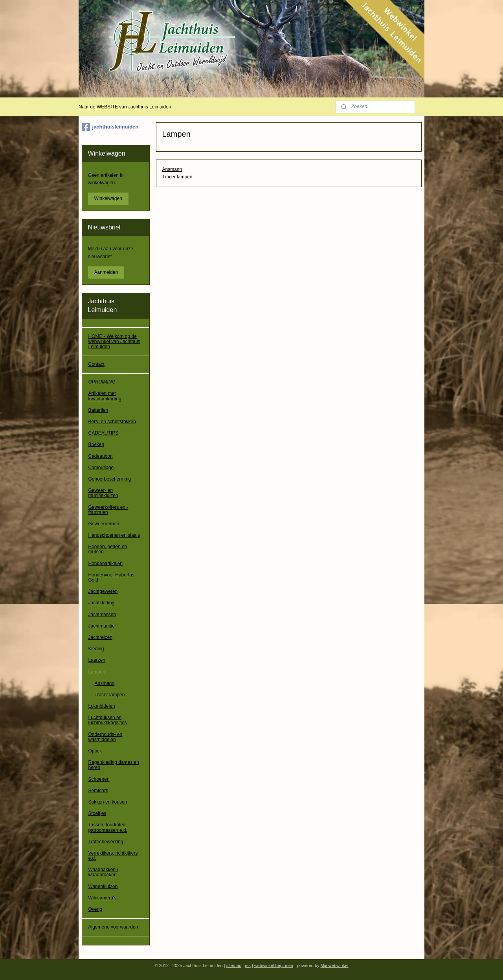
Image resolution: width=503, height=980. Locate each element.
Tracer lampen (177, 177)
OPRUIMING (102, 382)
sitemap (234, 965)
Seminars (98, 791)
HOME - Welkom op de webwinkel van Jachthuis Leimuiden (114, 341)
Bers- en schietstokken (112, 422)
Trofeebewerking (106, 842)
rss (248, 965)
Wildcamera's (103, 898)
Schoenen (99, 779)
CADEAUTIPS (104, 433)
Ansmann (172, 169)
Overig (95, 909)
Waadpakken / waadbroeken (103, 872)
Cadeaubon (101, 456)
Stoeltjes (97, 813)
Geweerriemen (104, 524)
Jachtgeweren (103, 591)
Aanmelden (106, 272)
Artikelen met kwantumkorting (105, 396)
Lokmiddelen (102, 706)
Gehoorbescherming (110, 479)
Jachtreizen (100, 637)
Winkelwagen (108, 198)
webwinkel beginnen (274, 965)
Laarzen (97, 660)
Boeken (96, 444)
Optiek (95, 751)
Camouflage (101, 468)
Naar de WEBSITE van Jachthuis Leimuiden (125, 107)
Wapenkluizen (103, 886)
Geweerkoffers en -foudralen (108, 510)
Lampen (97, 672)
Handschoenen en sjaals (114, 535)
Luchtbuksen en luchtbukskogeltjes (108, 720)
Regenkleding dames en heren (114, 765)
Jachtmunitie (102, 626)
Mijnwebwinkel (335, 965)
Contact (96, 364)
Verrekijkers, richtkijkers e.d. (113, 856)
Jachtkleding (102, 603)
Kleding (96, 649)
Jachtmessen (102, 615)
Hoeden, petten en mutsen (108, 549)
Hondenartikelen (106, 563)
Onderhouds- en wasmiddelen (106, 737)
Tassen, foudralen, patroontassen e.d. (108, 827)
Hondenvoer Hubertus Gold (111, 577)
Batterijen (98, 410)
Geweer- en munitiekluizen (103, 493)
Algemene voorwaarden (113, 927)
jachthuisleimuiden (110, 127)
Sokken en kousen (108, 802)
